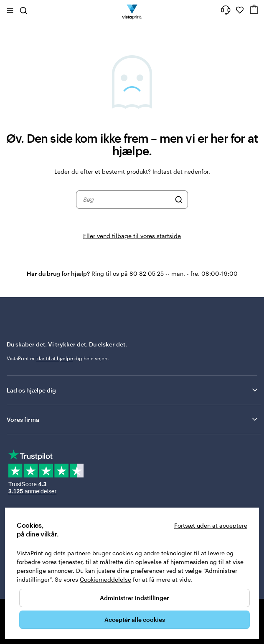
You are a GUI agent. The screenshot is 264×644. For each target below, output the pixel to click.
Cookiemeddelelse (105, 579)
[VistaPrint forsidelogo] (132, 10)
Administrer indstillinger (135, 598)
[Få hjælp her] (226, 10)
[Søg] (179, 200)
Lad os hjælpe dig (133, 390)
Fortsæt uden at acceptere (211, 525)
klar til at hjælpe (55, 358)
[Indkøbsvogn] (254, 9)
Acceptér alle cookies (135, 620)
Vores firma (133, 419)
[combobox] (127, 200)
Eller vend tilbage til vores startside (132, 236)
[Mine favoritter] (240, 10)
